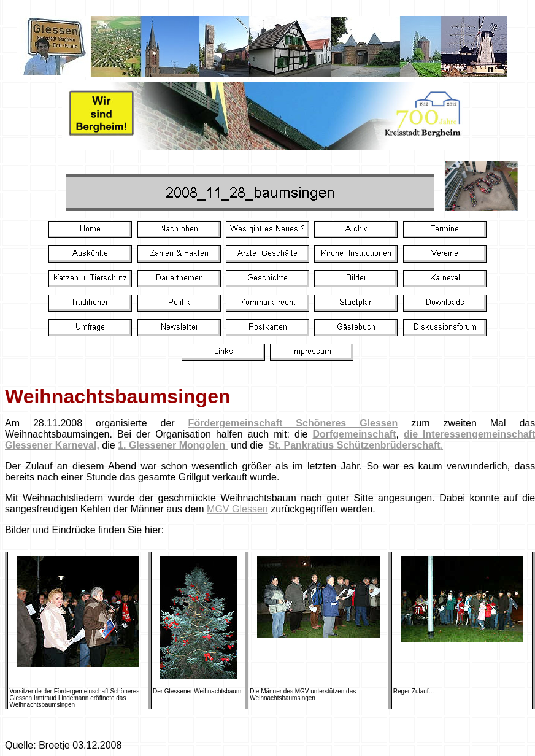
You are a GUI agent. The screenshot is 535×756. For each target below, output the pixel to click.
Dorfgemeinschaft (354, 434)
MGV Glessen (237, 509)
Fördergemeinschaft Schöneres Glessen (293, 423)
